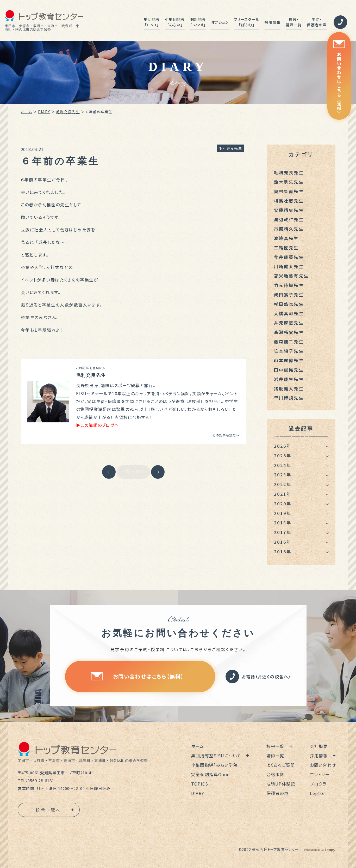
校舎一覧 (275, 746)
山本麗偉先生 (289, 360)
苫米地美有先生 (291, 276)
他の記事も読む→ (226, 435)
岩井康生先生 (289, 379)
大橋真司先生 (289, 313)
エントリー (320, 774)
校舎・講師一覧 (294, 22)
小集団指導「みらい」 (175, 22)
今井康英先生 (289, 257)
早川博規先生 (289, 398)
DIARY (44, 112)
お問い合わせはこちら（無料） (339, 78)
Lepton (318, 793)
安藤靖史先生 (289, 210)
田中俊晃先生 (289, 370)
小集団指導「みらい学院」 (216, 765)
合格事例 (275, 774)
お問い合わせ (323, 765)
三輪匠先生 (286, 248)
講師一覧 (275, 756)
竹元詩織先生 (289, 285)
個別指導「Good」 (198, 22)
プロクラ (318, 784)
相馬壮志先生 (289, 201)
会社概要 (319, 746)
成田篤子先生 (289, 295)
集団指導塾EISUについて (216, 756)
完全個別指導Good (211, 774)
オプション (220, 22)
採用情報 (273, 22)
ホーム (26, 112)
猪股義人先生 (289, 388)
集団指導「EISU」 (152, 22)
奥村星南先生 (289, 191)
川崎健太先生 (289, 266)
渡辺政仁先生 (289, 219)
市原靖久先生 (289, 229)
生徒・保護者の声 (317, 22)
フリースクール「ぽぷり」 (247, 22)
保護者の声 (277, 793)
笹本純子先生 (289, 351)
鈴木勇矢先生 (289, 182)
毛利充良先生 (68, 112)
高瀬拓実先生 (289, 332)
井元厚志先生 (289, 323)
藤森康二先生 (289, 342)
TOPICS (200, 784)
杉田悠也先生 (289, 304)
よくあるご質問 (281, 765)
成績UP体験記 (281, 784)
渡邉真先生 (286, 238)
